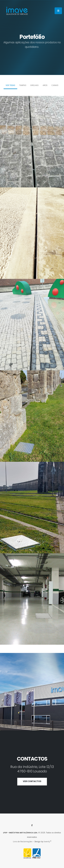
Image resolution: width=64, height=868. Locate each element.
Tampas (23, 85)
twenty (48, 842)
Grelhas (34, 85)
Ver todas (10, 85)
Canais (55, 85)
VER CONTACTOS (32, 781)
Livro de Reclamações (23, 842)
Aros (45, 85)
